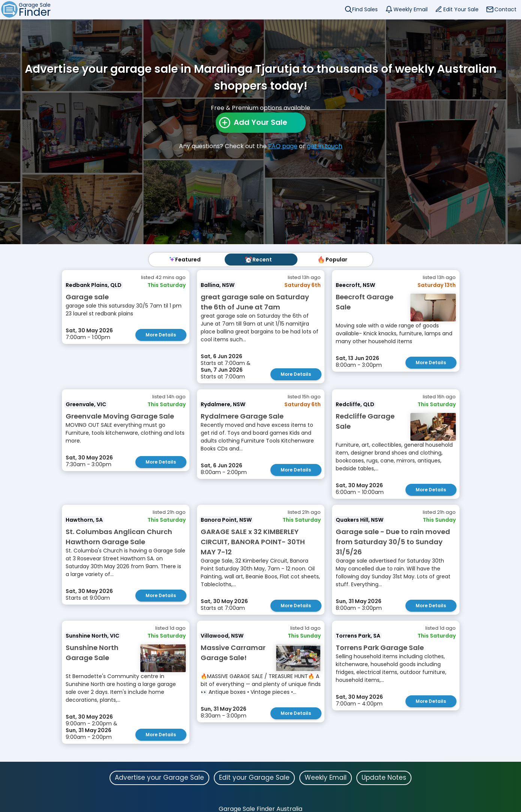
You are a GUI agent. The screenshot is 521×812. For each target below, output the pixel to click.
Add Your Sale (260, 122)
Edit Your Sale (461, 9)
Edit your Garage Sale (254, 777)
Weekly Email (411, 9)
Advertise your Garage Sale (159, 777)
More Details (161, 335)
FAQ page (283, 146)
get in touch (324, 146)
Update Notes (384, 777)
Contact (505, 9)
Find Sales (365, 9)
